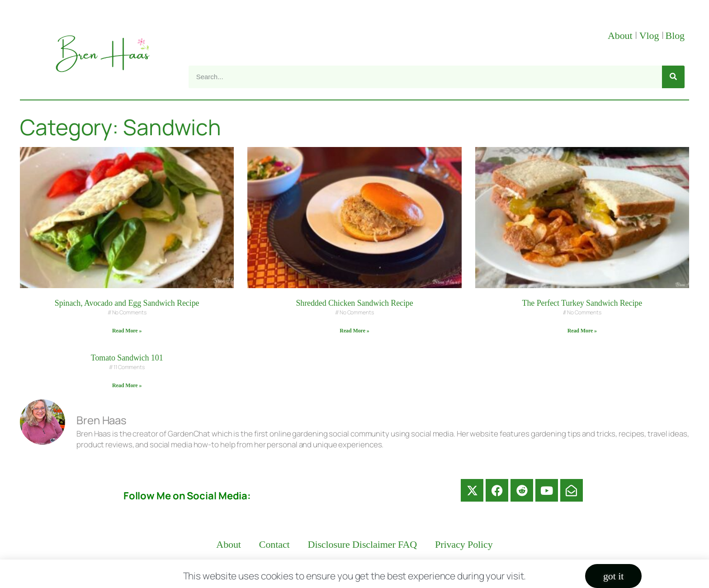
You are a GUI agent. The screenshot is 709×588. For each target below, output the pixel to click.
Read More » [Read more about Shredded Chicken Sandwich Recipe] (354, 331)
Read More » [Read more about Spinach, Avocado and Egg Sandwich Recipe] (127, 331)
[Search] (673, 77)
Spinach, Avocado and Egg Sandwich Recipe (127, 303)
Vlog (650, 36)
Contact (274, 544)
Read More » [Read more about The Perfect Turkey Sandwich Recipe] (582, 331)
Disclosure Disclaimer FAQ (363, 544)
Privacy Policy (464, 544)
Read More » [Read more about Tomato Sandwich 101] (127, 385)
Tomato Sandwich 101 (127, 358)
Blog (675, 36)
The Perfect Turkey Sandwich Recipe (582, 303)
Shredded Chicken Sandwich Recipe (354, 303)
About (621, 36)
